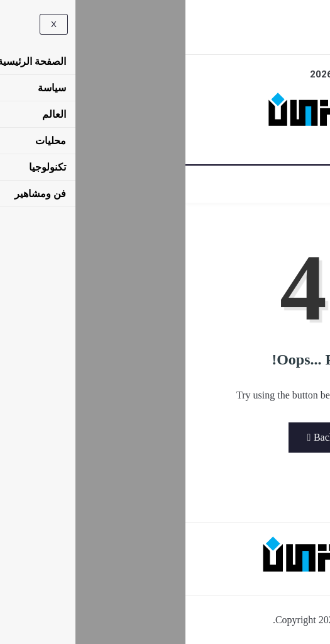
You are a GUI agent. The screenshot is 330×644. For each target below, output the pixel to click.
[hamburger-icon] (307, 184)
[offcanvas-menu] (179, 14)
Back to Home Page (165, 437)
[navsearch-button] (158, 17)
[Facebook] (165, 35)
